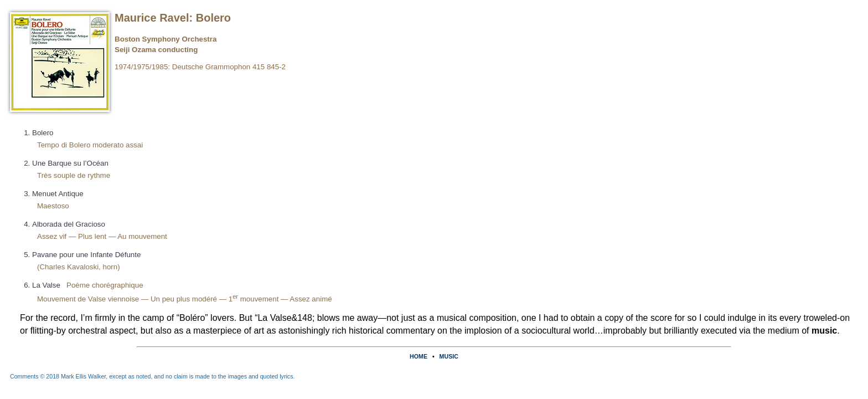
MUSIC (449, 356)
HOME (418, 356)
